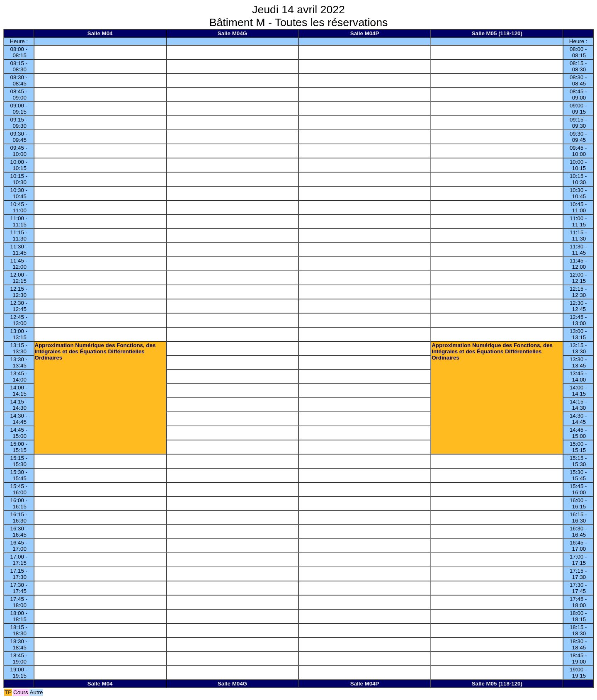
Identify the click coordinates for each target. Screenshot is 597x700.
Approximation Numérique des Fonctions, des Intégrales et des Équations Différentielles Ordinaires (95, 351)
